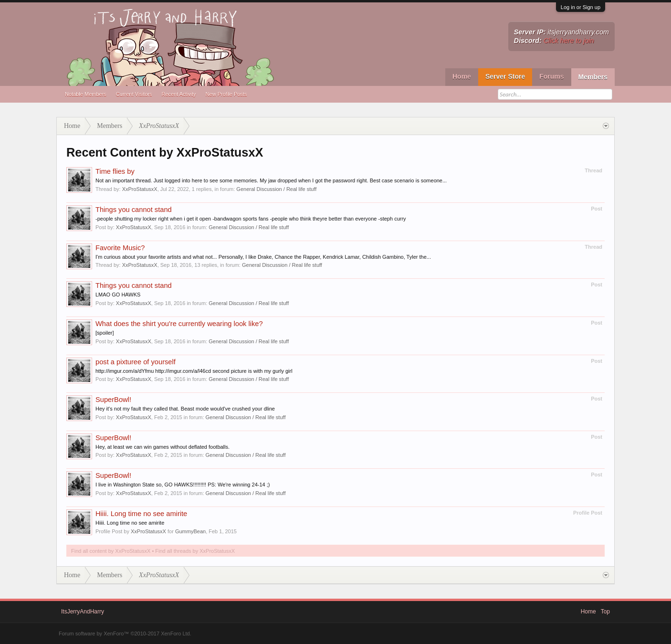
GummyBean (190, 531)
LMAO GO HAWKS (118, 295)
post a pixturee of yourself (136, 362)
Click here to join (569, 41)
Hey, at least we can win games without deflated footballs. (163, 447)
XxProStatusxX (140, 189)
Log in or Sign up (581, 7)
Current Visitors (134, 94)
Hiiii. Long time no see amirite (141, 514)
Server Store (505, 76)
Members (593, 77)
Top (605, 612)
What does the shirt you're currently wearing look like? (179, 324)
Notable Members (86, 94)
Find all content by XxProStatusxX (111, 551)
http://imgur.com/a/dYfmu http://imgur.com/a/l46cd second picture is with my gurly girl (194, 371)
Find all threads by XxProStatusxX (195, 551)
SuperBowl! (113, 400)
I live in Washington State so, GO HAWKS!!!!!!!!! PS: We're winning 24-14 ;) (183, 485)
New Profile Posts (226, 94)
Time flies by (115, 171)
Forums (551, 76)
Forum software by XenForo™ (125, 633)
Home (462, 76)
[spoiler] (105, 333)
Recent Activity (178, 94)
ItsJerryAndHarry (83, 612)
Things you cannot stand (134, 210)
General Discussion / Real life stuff (276, 189)
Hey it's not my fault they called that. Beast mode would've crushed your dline (185, 409)
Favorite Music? (120, 248)
